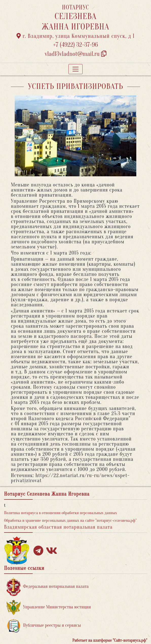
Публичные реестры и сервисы (44, 626)
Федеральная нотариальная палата (48, 587)
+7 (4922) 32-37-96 (76, 45)
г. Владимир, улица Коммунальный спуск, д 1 (75, 36)
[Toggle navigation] (75, 69)
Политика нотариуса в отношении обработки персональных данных (61, 513)
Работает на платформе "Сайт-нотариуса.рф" (110, 640)
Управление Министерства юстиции (49, 607)
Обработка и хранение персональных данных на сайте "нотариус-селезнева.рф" (70, 521)
